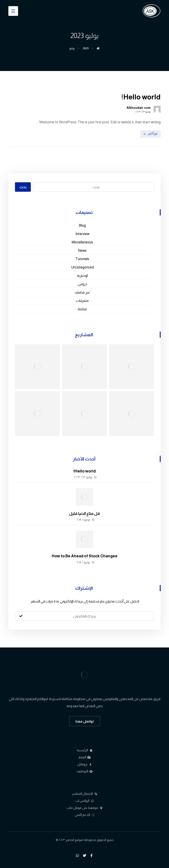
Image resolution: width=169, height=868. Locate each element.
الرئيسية (85, 750)
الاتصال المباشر (85, 794)
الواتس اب (84, 801)
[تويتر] (84, 855)
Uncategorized (82, 267)
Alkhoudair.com (139, 108)
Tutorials (82, 259)
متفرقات (82, 301)
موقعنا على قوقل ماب (85, 808)
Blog (82, 225)
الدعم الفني (84, 815)
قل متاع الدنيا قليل (84, 514)
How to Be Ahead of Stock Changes (84, 556)
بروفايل (84, 764)
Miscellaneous (82, 242)
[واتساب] (77, 855)
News (82, 251)
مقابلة (82, 309)
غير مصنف (82, 292)
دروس (82, 284)
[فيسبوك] (92, 855)
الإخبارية (82, 276)
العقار (84, 757)
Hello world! (85, 471)
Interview (82, 234)
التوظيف (84, 771)
